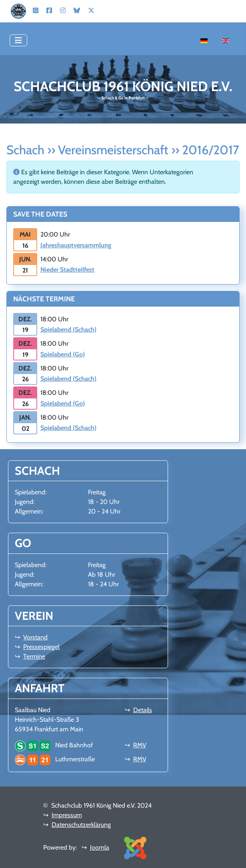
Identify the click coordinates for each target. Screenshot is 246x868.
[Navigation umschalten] (18, 40)
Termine (34, 656)
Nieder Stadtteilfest (67, 270)
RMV (140, 745)
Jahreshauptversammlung (76, 245)
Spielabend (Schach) (68, 329)
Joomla (100, 847)
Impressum (67, 815)
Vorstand (35, 637)
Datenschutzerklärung (81, 825)
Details (143, 710)
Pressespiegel (41, 647)
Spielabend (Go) (63, 354)
